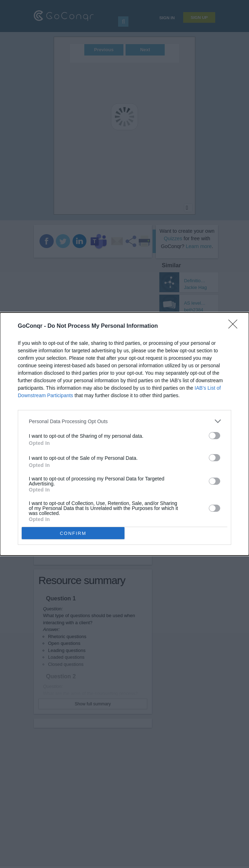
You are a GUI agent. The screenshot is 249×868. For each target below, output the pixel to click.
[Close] (235, 326)
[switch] (214, 436)
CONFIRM (73, 533)
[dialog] (124, 434)
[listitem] (124, 421)
